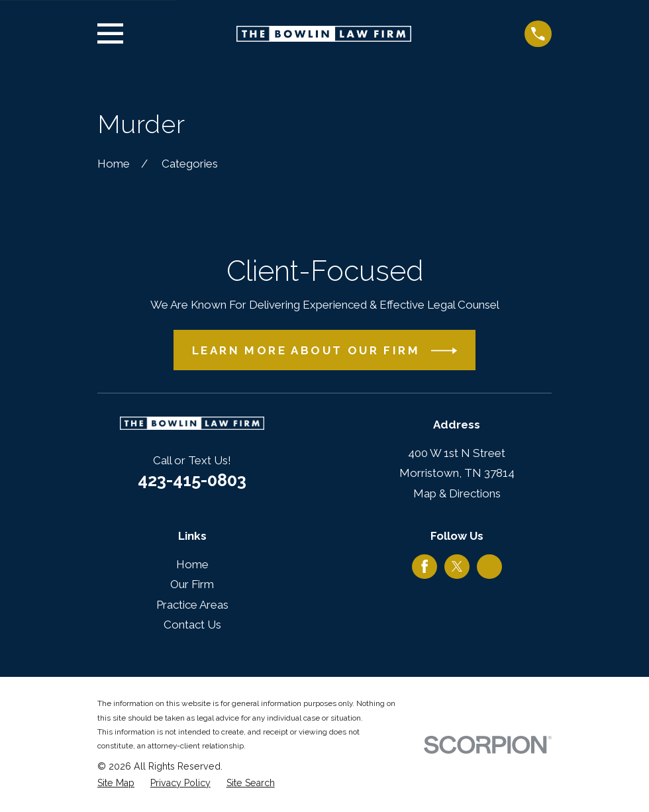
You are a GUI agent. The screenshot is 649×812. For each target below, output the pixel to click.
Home (192, 564)
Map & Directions (457, 493)
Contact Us (192, 625)
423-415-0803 (192, 480)
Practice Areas (192, 605)
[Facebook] (424, 566)
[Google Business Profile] (489, 566)
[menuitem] (116, 784)
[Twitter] (457, 566)
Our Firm (192, 584)
